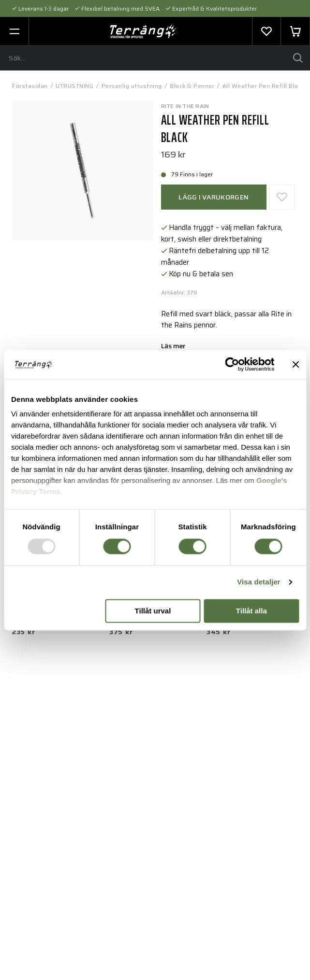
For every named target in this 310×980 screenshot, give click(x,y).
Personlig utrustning (132, 86)
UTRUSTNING (74, 86)
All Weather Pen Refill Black (264, 86)
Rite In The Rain (185, 106)
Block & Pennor (192, 86)
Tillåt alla (251, 611)
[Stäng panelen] (295, 364)
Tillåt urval (153, 611)
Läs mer (173, 347)
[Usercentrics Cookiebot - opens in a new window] (232, 364)
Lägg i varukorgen (214, 197)
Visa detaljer (258, 582)
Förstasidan (30, 86)
